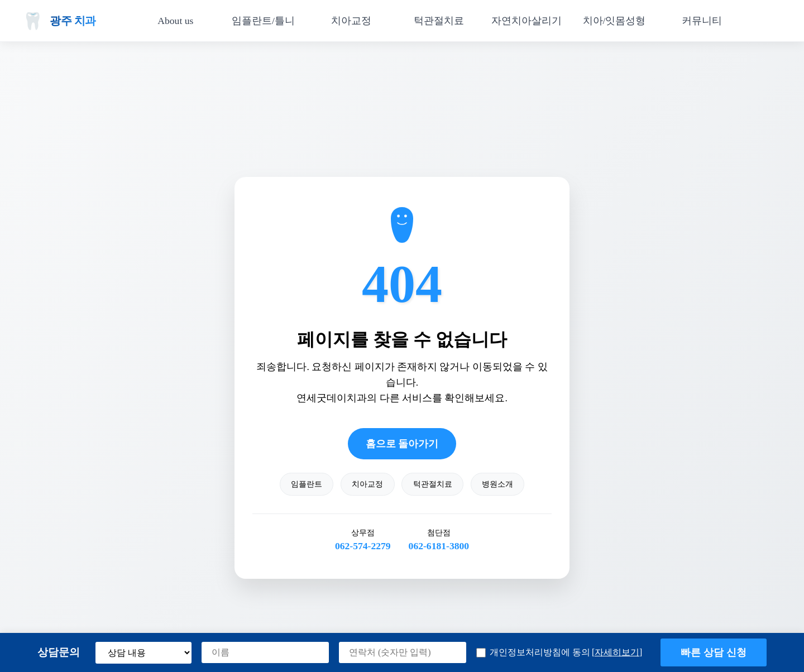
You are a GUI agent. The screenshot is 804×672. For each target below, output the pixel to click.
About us (175, 21)
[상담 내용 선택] (143, 653)
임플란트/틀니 (263, 21)
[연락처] (403, 652)
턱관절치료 (439, 21)
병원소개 (497, 484)
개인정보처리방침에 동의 (559, 653)
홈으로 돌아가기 (402, 444)
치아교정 (351, 21)
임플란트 (307, 484)
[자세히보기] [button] (617, 652)
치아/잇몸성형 (614, 21)
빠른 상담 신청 (714, 652)
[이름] (265, 652)
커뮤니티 (702, 21)
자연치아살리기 (527, 21)
